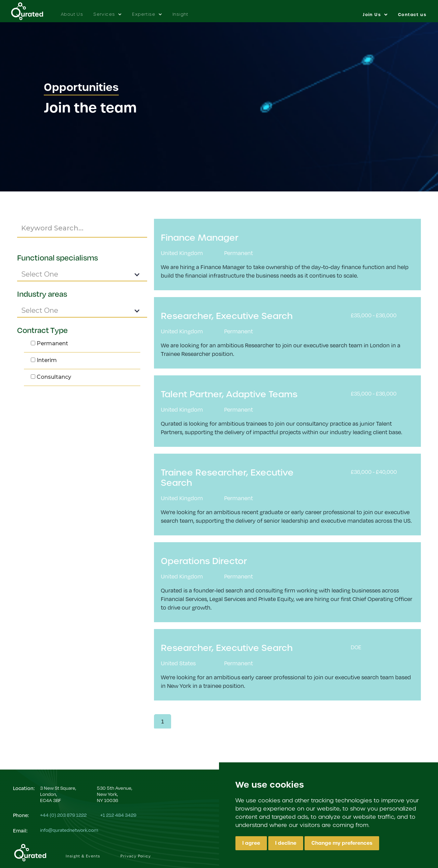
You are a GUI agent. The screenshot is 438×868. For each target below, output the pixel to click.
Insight (181, 14)
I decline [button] (286, 843)
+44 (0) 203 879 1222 (63, 815)
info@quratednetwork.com (69, 830)
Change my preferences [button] (342, 843)
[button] (108, 11)
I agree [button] (251, 843)
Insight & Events (83, 856)
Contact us (412, 15)
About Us (72, 14)
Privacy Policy (136, 856)
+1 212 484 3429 (118, 815)
